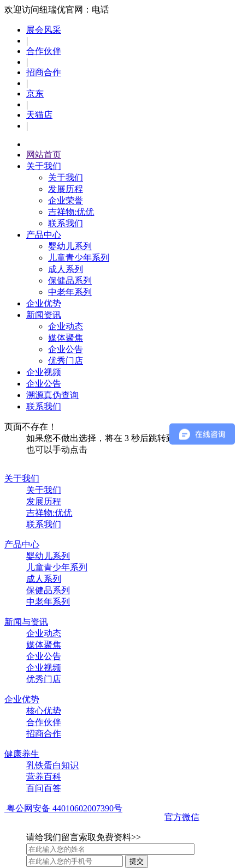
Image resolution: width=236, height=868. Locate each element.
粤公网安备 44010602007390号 (63, 808)
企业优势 (44, 303)
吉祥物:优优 (71, 212)
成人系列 (66, 269)
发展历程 (66, 189)
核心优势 (44, 711)
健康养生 (22, 754)
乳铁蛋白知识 (52, 765)
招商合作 (44, 72)
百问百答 (44, 788)
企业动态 (66, 326)
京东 (35, 94)
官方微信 (182, 817)
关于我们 (44, 166)
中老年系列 (70, 292)
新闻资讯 (44, 315)
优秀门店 (66, 361)
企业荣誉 (66, 200)
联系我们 (66, 223)
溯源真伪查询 (52, 395)
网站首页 (44, 155)
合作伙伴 (44, 51)
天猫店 (39, 115)
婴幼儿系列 (70, 246)
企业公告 (66, 349)
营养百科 (44, 777)
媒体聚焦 (66, 338)
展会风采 (44, 30)
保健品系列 (70, 281)
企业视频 (44, 372)
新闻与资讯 (26, 622)
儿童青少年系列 (79, 258)
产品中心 (44, 235)
